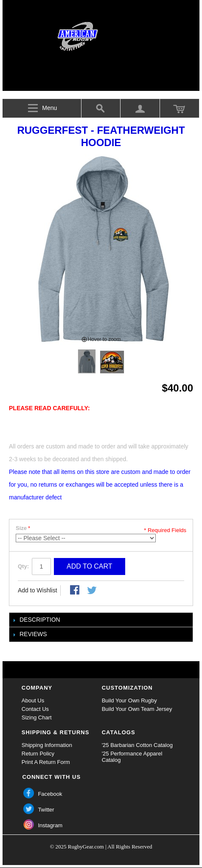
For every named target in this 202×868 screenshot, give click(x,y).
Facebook (50, 794)
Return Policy (38, 754)
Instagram (50, 825)
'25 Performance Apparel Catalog (132, 757)
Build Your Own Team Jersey (137, 709)
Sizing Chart (37, 717)
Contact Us (35, 709)
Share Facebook (76, 591)
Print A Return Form (46, 762)
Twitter (46, 810)
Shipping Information (47, 745)
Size (21, 528)
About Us (33, 700)
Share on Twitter (93, 591)
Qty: (23, 566)
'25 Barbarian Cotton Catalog (137, 745)
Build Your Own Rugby (129, 700)
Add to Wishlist (38, 590)
